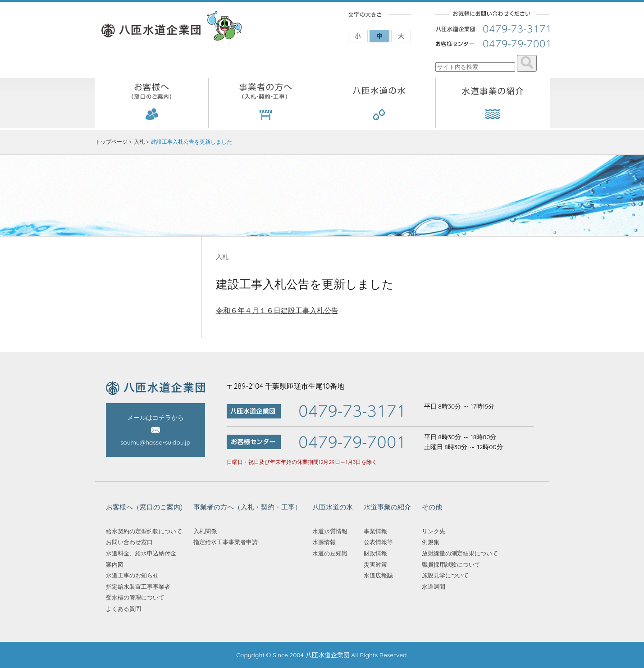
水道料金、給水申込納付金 (141, 553)
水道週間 (434, 586)
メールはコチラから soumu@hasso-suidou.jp (155, 430)
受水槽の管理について (135, 597)
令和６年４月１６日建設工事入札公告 (277, 310)
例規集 (431, 542)
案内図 (115, 564)
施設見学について (445, 575)
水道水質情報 (330, 531)
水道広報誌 (378, 575)
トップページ (111, 142)
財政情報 (375, 553)
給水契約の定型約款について (144, 531)
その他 (432, 507)
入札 (139, 142)
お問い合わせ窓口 (129, 542)
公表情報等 (378, 542)
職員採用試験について (451, 564)
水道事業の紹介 (493, 103)
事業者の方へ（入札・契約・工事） (265, 103)
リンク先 (434, 531)
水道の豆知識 (330, 553)
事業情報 (375, 531)
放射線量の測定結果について (460, 553)
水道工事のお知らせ (132, 575)
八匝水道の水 (379, 103)
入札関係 (205, 531)
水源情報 (324, 542)
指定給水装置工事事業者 (138, 586)
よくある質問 (123, 609)
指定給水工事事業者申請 (226, 542)
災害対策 (375, 564)
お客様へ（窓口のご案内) (152, 103)
